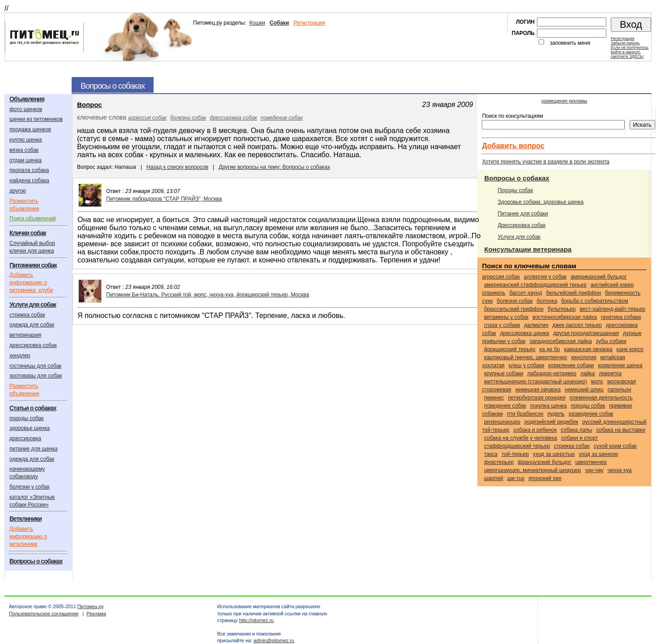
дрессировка (25, 438)
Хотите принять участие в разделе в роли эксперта (545, 162)
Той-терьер (515, 454)
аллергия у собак (545, 277)
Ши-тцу (516, 478)
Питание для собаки (523, 214)
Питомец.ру (90, 606)
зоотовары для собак (36, 376)
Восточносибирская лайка (565, 317)
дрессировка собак (33, 345)
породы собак (27, 418)
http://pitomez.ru (256, 620)
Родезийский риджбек (551, 422)
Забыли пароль (625, 43)
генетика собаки (621, 317)
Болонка (547, 301)
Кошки (257, 23)
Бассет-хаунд (525, 293)
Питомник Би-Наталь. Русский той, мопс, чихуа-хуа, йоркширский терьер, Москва (208, 295)
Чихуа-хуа (620, 470)
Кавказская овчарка (588, 349)
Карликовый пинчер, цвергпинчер (526, 357)
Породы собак (515, 190)
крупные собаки (504, 374)
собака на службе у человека (521, 438)
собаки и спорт (579, 438)
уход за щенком (598, 454)
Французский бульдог (545, 462)
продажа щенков (30, 129)
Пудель (556, 414)
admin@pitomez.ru (274, 640)
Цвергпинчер (591, 462)
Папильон (620, 390)
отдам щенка (26, 160)
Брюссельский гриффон (514, 309)
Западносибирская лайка (560, 341)
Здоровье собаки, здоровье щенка (540, 202)
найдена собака (29, 180)
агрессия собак (147, 118)
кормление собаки (571, 365)
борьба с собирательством (594, 301)
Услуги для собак (519, 237)
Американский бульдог (598, 277)
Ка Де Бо (549, 349)
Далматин (536, 325)
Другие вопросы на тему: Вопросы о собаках (274, 167)
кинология (583, 357)
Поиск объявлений (33, 219)
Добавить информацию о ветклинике (28, 537)
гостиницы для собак (35, 366)
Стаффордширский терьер (517, 446)
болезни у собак (30, 487)
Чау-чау (594, 470)
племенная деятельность (601, 398)
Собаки (279, 23)
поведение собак (282, 118)
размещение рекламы (564, 101)
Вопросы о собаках (517, 178)
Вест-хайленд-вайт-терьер (613, 309)
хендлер (20, 356)
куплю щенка (26, 140)
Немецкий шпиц (584, 390)
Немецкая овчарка (538, 390)
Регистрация (309, 23)
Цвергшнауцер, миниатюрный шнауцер (532, 470)
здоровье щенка (30, 428)
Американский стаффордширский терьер (535, 285)
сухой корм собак (615, 446)
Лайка (588, 374)
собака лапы (576, 430)
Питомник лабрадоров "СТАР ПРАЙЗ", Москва (164, 199)
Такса (491, 454)
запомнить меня (570, 43)
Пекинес (494, 398)
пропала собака (29, 170)
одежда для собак (32, 325)
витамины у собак (506, 317)
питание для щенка (34, 449)
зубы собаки (611, 341)
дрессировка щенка (525, 333)
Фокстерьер (499, 462)
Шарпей (494, 478)
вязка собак (24, 150)
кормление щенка (620, 365)
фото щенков (26, 109)
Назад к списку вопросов (177, 167)
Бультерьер (562, 309)
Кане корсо (630, 349)
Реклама (96, 614)
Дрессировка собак (521, 225)
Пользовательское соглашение (44, 614)
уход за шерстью (554, 454)
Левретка (610, 374)
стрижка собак (27, 315)
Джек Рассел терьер (577, 325)
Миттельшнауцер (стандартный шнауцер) (536, 382)
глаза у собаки (502, 325)
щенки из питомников (36, 119)
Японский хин (545, 478)
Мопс (597, 382)
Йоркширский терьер (510, 349)
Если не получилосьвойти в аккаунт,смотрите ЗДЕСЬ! (630, 52)
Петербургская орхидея (537, 398)
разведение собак (591, 414)
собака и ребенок (535, 430)
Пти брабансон (525, 414)
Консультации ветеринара (528, 249)
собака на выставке (621, 430)
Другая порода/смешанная (586, 333)
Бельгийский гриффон (573, 293)
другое (18, 191)
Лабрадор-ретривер (552, 374)
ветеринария (25, 335)
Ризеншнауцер (502, 422)
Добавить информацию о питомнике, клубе (31, 283)
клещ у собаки (527, 365)
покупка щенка (549, 406)
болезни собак (188, 118)
